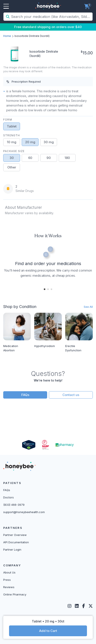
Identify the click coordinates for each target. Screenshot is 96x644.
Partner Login (12, 550)
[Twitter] (91, 606)
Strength (12, 135)
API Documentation (16, 542)
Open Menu (6, 6)
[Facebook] (84, 606)
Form (8, 120)
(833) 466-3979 (14, 505)
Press (7, 580)
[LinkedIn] (77, 606)
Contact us (71, 395)
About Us (9, 572)
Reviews (9, 587)
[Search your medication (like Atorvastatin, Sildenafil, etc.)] (51, 17)
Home (7, 36)
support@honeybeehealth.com (24, 512)
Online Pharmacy (15, 594)
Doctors (9, 497)
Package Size (14, 151)
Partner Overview (15, 535)
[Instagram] (70, 606)
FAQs (25, 395)
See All (88, 307)
